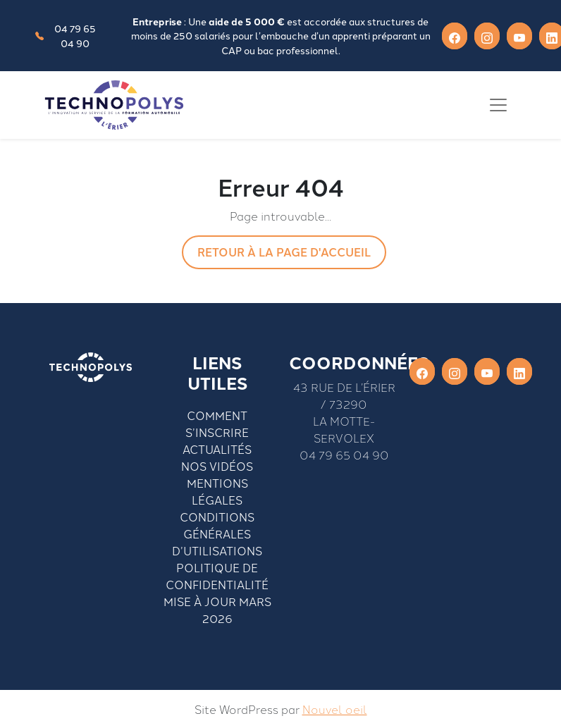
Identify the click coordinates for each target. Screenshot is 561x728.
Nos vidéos (217, 466)
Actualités (217, 449)
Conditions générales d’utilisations (217, 533)
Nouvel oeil (335, 709)
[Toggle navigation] (498, 105)
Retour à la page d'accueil (284, 252)
